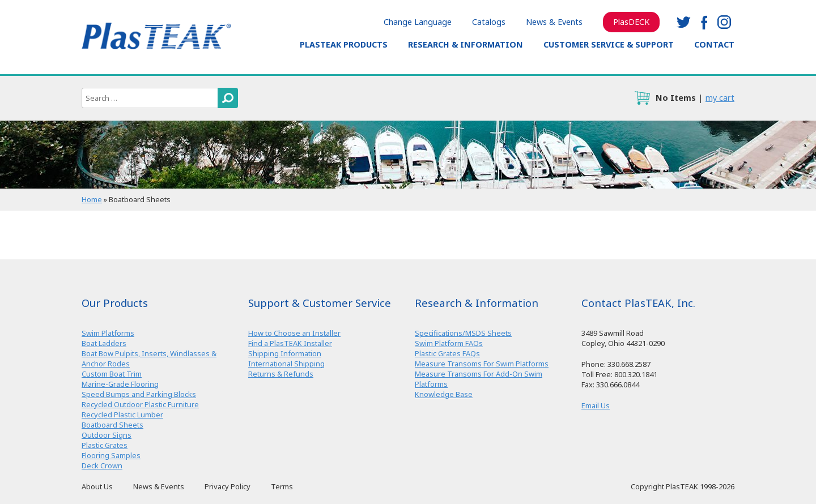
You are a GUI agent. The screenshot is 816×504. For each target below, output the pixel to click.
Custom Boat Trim (112, 374)
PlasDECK (631, 22)
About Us (97, 486)
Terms (282, 486)
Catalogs (489, 22)
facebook (704, 22)
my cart (720, 98)
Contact (714, 44)
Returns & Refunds (281, 374)
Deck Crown (102, 465)
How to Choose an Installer (294, 333)
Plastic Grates (105, 445)
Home (92, 199)
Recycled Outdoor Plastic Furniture (140, 404)
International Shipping (286, 364)
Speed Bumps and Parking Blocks (139, 394)
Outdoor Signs (107, 435)
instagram (724, 22)
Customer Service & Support (609, 44)
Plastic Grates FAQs (447, 353)
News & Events (554, 22)
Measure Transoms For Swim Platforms (482, 364)
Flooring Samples (111, 455)
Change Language (418, 22)
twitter (683, 22)
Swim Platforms (108, 333)
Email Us (596, 405)
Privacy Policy (228, 486)
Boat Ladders (104, 343)
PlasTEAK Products (344, 44)
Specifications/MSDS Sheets (463, 333)
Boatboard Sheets (112, 425)
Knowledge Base (444, 394)
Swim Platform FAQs (449, 343)
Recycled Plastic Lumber (122, 415)
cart (642, 98)
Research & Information (466, 44)
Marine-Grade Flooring (120, 384)
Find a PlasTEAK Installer (290, 343)
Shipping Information (285, 353)
